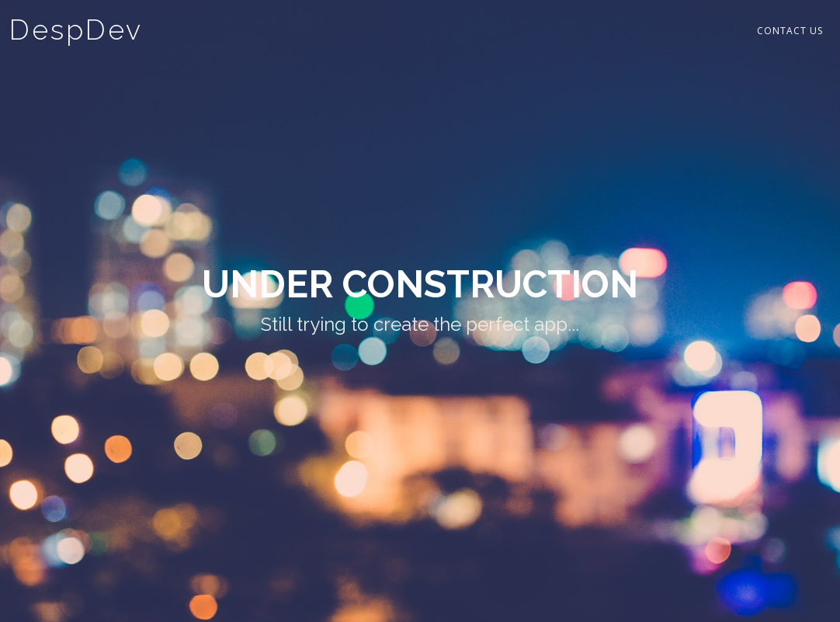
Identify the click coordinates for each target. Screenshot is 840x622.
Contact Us (790, 31)
